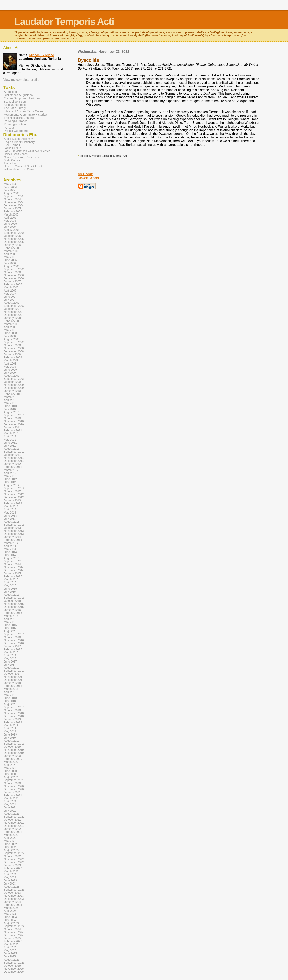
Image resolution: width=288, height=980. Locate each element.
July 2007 (10, 300)
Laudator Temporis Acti (64, 22)
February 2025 (13, 941)
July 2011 (10, 446)
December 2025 (14, 972)
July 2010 (10, 409)
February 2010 (13, 394)
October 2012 (12, 491)
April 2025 (10, 947)
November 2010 (14, 421)
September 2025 (14, 963)
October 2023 (12, 893)
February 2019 (13, 722)
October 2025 (12, 966)
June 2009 (10, 370)
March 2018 (11, 689)
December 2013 (14, 534)
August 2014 (12, 558)
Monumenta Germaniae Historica (25, 115)
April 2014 (10, 546)
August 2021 (12, 814)
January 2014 (12, 537)
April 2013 (10, 510)
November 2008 (14, 348)
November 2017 (14, 677)
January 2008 (12, 318)
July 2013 (10, 519)
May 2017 (10, 659)
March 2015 (11, 580)
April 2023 (10, 874)
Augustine (10, 92)
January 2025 (12, 938)
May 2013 (10, 513)
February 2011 (13, 430)
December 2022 (14, 862)
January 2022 (12, 829)
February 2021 (13, 795)
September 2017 (14, 671)
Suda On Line (12, 160)
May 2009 (10, 367)
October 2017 (12, 674)
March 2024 (11, 908)
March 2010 (11, 397)
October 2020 (12, 783)
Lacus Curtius (12, 148)
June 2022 (10, 844)
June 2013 (10, 516)
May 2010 (10, 403)
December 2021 (14, 826)
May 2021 (10, 805)
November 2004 (14, 202)
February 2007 (13, 285)
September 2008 (14, 342)
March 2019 (11, 725)
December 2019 (14, 753)
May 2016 (10, 622)
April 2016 (10, 619)
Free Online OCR (15, 145)
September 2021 (14, 817)
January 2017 (12, 646)
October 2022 (12, 856)
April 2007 (10, 291)
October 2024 (12, 929)
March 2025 (11, 944)
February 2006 (13, 248)
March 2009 (11, 361)
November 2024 (14, 932)
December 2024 (14, 935)
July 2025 (10, 957)
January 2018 (12, 683)
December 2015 (14, 607)
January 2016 (12, 610)
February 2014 (13, 540)
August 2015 (12, 595)
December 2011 (14, 461)
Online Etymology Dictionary (21, 157)
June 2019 (10, 735)
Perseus (9, 128)
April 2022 (10, 838)
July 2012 (10, 482)
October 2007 (12, 309)
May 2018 (10, 695)
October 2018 (12, 710)
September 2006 (14, 269)
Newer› (83, 178)
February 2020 (13, 759)
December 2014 (14, 570)
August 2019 (12, 741)
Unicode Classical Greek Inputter (24, 166)
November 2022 (14, 859)
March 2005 (11, 215)
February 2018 (13, 686)
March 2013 (11, 507)
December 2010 (14, 424)
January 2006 (12, 245)
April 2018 (10, 692)
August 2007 (12, 303)
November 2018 (14, 713)
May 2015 (10, 586)
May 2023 (10, 878)
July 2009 (10, 373)
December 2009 (14, 388)
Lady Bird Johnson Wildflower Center (27, 151)
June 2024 (10, 917)
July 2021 (10, 811)
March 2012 (11, 470)
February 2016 (13, 613)
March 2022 (11, 835)
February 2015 (13, 576)
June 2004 (10, 187)
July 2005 (10, 227)
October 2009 (12, 382)
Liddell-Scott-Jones (16, 154)
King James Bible (15, 105)
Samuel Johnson (15, 102)
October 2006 (12, 272)
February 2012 (13, 467)
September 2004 (14, 196)
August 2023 (12, 887)
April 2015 (10, 583)
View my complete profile (21, 80)
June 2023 (10, 881)
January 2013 (12, 500)
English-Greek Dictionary (19, 142)
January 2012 (12, 464)
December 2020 (14, 789)
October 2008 (12, 345)
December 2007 (14, 315)
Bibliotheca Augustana (18, 95)
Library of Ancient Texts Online (24, 111)
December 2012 (14, 497)
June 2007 (10, 297)
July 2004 (10, 190)
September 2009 (14, 379)
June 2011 (10, 443)
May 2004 (10, 184)
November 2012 (14, 494)
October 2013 (12, 528)
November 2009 (14, 385)
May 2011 (10, 440)
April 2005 (10, 218)
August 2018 (12, 704)
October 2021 (12, 820)
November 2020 (14, 786)
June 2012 (10, 479)
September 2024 (14, 926)
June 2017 (10, 662)
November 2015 (14, 604)
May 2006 (10, 257)
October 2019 (12, 747)
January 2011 (12, 427)
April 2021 (10, 801)
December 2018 (14, 716)
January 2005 (12, 209)
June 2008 (10, 333)
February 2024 (13, 905)
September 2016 (14, 634)
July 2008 (10, 336)
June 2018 (10, 698)
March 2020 (11, 762)
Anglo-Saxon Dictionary (18, 139)
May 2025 (10, 951)
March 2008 (11, 324)
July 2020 (10, 774)
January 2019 (12, 719)
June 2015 (10, 589)
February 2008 (13, 321)
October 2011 (12, 455)
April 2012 (10, 473)
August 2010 (12, 412)
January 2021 (12, 792)
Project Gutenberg (16, 131)
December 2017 (14, 680)
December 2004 (14, 205)
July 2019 (10, 738)
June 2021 (10, 808)
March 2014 (11, 543)
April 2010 (10, 400)
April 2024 (10, 911)
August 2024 (12, 923)
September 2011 (14, 452)
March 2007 (11, 288)
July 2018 (10, 701)
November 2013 (14, 531)
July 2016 (10, 628)
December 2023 (14, 899)
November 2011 (14, 458)
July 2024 (10, 920)
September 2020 (14, 780)
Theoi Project (12, 163)
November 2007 (14, 312)
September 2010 (14, 415)
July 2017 (10, 665)
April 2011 (10, 437)
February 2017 (13, 649)
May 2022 (10, 841)
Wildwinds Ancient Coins (19, 169)
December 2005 (14, 242)
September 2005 (14, 233)
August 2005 (12, 230)
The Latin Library (15, 108)
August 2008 (12, 339)
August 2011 (12, 449)
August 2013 (12, 522)
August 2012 (12, 485)
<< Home (85, 174)
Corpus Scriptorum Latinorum (23, 98)
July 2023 (10, 884)
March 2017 (11, 652)
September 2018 (14, 707)
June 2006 (10, 260)
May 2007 (10, 294)
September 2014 (14, 561)
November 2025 (14, 969)
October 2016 (12, 637)
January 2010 (12, 391)
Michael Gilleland (42, 55)
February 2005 (13, 212)
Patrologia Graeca (16, 121)
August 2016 (12, 631)
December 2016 (14, 643)
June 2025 (10, 954)
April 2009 (10, 364)
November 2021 (14, 823)
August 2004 (12, 193)
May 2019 (10, 732)
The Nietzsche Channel (19, 118)
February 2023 (13, 868)
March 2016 (11, 616)
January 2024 (12, 902)
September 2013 (14, 525)
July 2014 (10, 555)
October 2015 (12, 601)
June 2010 (10, 406)
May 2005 (10, 221)
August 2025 (12, 960)
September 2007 (14, 306)
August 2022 (12, 850)
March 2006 (11, 251)
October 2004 (12, 199)
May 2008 (10, 330)
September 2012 (14, 488)
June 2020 (10, 771)
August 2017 (12, 668)
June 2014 (10, 552)
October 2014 (12, 564)
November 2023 (14, 896)
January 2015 (12, 573)
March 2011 (11, 434)
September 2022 (14, 853)
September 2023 (14, 890)
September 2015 (14, 598)
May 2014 (10, 549)
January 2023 (12, 865)
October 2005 (12, 236)
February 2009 (13, 358)
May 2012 (10, 476)
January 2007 (12, 281)
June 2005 (10, 224)
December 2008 (14, 351)
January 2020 (12, 756)
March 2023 (11, 871)
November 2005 (14, 239)
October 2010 (12, 418)
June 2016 (10, 625)
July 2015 (10, 592)
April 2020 (10, 765)
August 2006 (12, 266)
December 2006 (14, 278)
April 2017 (10, 656)
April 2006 (10, 254)
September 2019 (14, 744)
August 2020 (12, 777)
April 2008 (10, 327)
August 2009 (12, 376)
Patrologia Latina (15, 124)
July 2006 (10, 263)
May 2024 (10, 914)
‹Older (94, 178)
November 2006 (14, 275)
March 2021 (11, 798)
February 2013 (13, 503)
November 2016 (14, 640)
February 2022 (13, 832)
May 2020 (10, 768)
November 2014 (14, 567)
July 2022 (10, 847)
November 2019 (14, 750)
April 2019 (10, 729)
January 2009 (12, 354)
